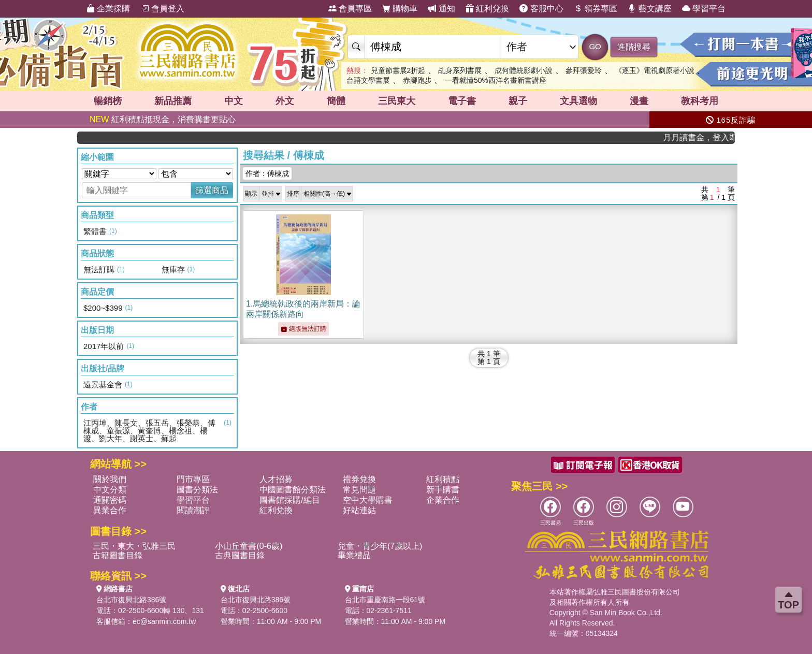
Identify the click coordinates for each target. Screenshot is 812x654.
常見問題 (359, 490)
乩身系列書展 (460, 70)
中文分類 (110, 490)
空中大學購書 (368, 500)
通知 (441, 9)
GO (595, 46)
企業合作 (443, 500)
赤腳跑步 (417, 80)
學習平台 (704, 9)
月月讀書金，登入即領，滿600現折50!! (704, 137)
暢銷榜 (108, 101)
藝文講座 (649, 9)
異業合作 (110, 510)
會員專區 (350, 9)
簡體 (336, 101)
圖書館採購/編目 (289, 500)
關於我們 (110, 479)
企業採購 (108, 9)
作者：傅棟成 (267, 173)
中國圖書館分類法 (293, 490)
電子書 (462, 101)
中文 (234, 101)
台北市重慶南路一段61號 (385, 600)
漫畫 (639, 101)
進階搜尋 (634, 47)
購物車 (400, 9)
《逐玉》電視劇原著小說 (655, 70)
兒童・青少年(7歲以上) (380, 546)
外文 (285, 101)
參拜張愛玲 (584, 70)
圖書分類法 (197, 490)
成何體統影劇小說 (524, 70)
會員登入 (162, 9)
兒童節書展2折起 (398, 70)
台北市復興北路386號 (131, 600)
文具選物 (578, 101)
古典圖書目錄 (240, 555)
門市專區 (193, 479)
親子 (518, 101)
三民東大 (397, 101)
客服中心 (541, 9)
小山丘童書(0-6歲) (249, 546)
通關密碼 (110, 500)
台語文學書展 (368, 80)
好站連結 (359, 510)
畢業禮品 (354, 555)
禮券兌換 (359, 479)
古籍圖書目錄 (118, 555)
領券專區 (596, 9)
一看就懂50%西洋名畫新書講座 (496, 80)
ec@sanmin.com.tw (164, 621)
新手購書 (443, 490)
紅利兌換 (487, 9)
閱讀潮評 (193, 510)
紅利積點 (443, 479)
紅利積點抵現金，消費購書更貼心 (163, 119)
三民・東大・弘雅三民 (134, 546)
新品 (173, 101)
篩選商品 (212, 190)
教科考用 (700, 101)
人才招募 (276, 479)
